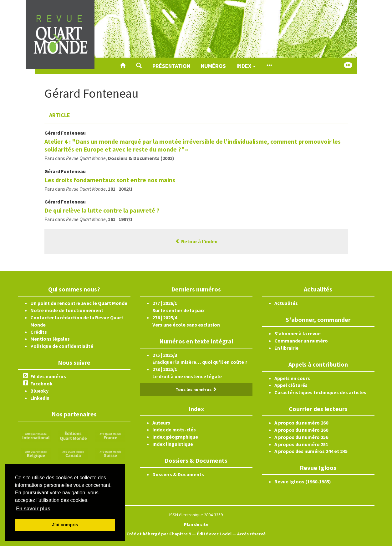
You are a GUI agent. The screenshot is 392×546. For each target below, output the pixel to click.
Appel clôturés (291, 385)
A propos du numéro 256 (301, 437)
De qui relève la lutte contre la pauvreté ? (102, 210)
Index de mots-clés (174, 430)
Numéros (213, 66)
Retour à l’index (196, 241)
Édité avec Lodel (214, 534)
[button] (139, 66)
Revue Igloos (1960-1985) (303, 482)
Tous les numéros (196, 389)
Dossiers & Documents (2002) (141, 158)
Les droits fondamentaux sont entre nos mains (110, 180)
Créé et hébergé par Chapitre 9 (159, 534)
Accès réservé (251, 534)
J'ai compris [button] (65, 525)
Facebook (41, 384)
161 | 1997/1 (120, 219)
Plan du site (196, 524)
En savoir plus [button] (33, 509)
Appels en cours (292, 378)
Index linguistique (173, 444)
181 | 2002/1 (120, 189)
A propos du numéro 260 (301, 423)
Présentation (171, 66)
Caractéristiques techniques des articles (320, 392)
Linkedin (40, 398)
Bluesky (39, 391)
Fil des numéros (48, 376)
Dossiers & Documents (178, 474)
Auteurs (161, 423)
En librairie (286, 348)
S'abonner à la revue (298, 333)
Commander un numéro (301, 341)
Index (246, 66)
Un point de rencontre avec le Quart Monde (79, 303)
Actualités (286, 303)
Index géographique (175, 437)
